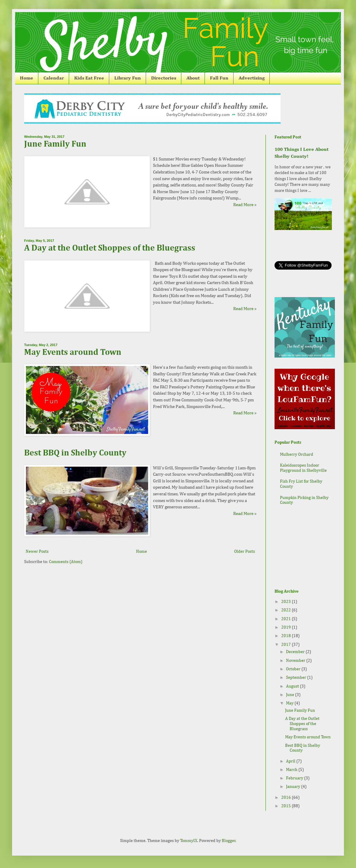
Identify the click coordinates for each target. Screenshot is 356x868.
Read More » (245, 205)
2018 (286, 636)
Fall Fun (219, 78)
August (293, 686)
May (290, 703)
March (292, 770)
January (294, 787)
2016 (286, 798)
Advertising (252, 78)
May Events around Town (73, 352)
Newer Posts (37, 552)
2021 (286, 619)
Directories (164, 78)
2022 (286, 610)
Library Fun (128, 78)
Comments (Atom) (66, 562)
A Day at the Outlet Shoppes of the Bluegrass (110, 248)
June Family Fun (55, 144)
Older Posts (245, 552)
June (291, 695)
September (297, 678)
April (291, 761)
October (294, 669)
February (295, 778)
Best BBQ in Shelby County (75, 453)
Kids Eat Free (89, 78)
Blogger (229, 841)
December (296, 652)
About (193, 78)
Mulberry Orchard (297, 455)
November (296, 661)
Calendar (54, 78)
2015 (286, 806)
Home (27, 78)
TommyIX (189, 841)
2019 (286, 627)
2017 (286, 645)
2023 (286, 602)
